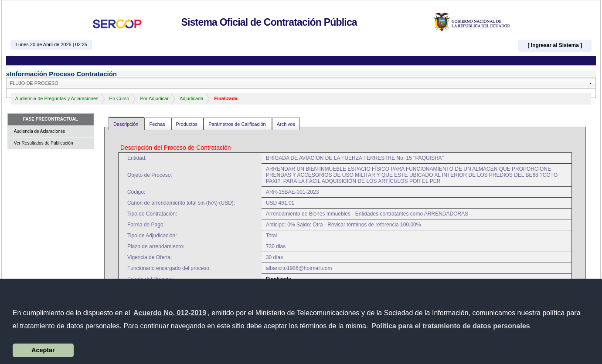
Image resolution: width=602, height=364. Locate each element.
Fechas (158, 124)
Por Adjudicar (154, 98)
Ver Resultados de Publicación (44, 143)
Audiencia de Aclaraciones (39, 131)
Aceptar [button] (43, 350)
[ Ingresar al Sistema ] (555, 45)
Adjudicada (191, 98)
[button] (451, 326)
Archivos (286, 124)
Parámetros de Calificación (238, 124)
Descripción (127, 124)
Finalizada (226, 98)
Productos (188, 124)
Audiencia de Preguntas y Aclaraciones (57, 98)
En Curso (119, 98)
